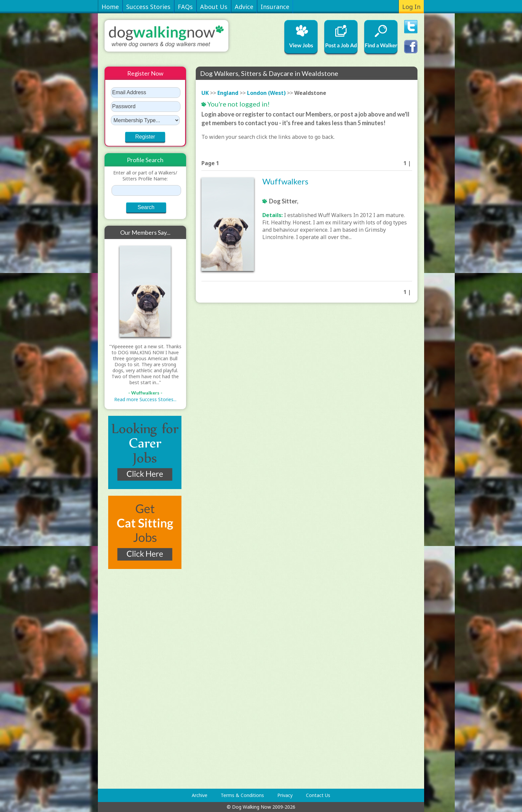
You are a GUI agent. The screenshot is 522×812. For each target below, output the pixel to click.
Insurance (275, 7)
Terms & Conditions (242, 795)
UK (205, 93)
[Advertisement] (131, 679)
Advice (244, 7)
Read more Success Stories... (145, 399)
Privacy (285, 795)
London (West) (266, 93)
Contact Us (318, 795)
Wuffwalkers (285, 181)
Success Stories (148, 7)
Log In (411, 7)
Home (110, 7)
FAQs (185, 7)
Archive (200, 795)
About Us (214, 7)
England (228, 93)
